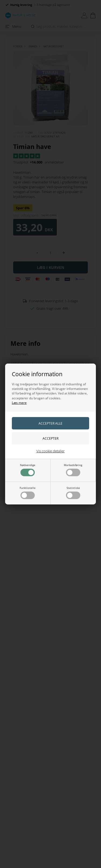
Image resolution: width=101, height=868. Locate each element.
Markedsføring (73, 470)
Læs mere (19, 403)
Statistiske (73, 492)
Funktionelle (28, 492)
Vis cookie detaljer (50, 451)
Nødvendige (28, 470)
